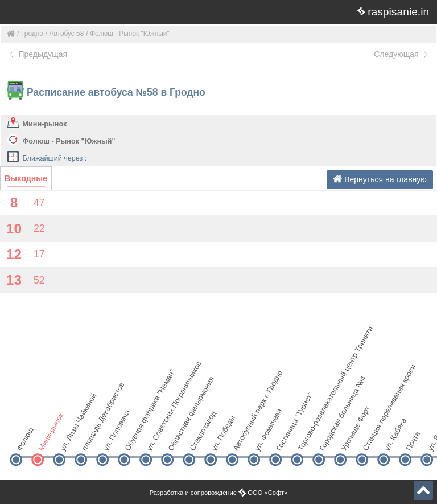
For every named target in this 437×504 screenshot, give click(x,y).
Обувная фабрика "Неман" (133, 440)
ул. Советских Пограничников (155, 440)
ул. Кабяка (393, 440)
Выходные (26, 178)
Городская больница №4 (328, 440)
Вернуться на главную (380, 179)
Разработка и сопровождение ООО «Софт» (219, 493)
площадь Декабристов (90, 440)
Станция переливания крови (371, 440)
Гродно (32, 34)
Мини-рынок (45, 124)
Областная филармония (177, 440)
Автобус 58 (67, 34)
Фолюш (25, 440)
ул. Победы (220, 440)
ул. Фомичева (263, 440)
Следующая (402, 54)
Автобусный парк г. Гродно (242, 440)
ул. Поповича (112, 440)
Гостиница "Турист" (285, 440)
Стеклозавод (198, 440)
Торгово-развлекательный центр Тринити (306, 440)
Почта (413, 441)
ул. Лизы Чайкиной (69, 440)
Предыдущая (37, 54)
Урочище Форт (350, 440)
